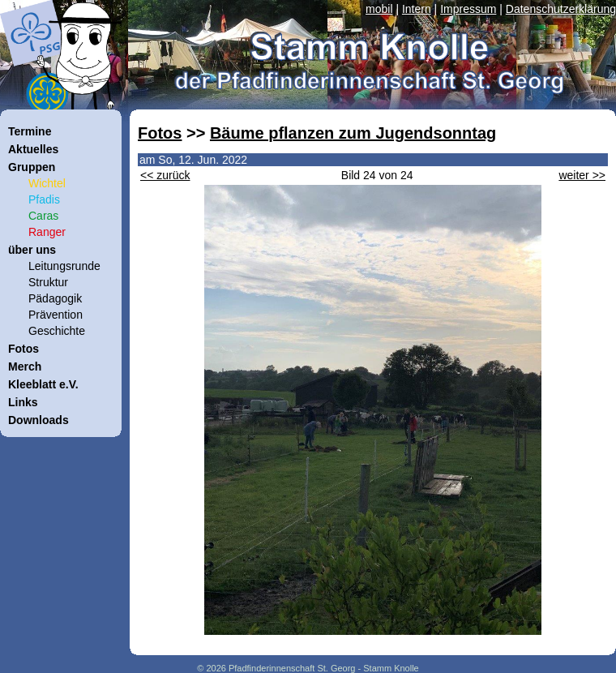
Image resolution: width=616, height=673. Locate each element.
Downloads (38, 420)
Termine (30, 131)
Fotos (160, 133)
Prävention (56, 315)
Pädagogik (55, 298)
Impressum (468, 9)
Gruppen (32, 167)
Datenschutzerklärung (561, 9)
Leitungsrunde (64, 266)
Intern (417, 9)
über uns (32, 250)
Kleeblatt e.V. (43, 384)
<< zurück (165, 175)
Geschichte (57, 331)
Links (23, 402)
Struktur (48, 282)
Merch (25, 367)
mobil (379, 9)
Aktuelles (33, 149)
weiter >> (582, 175)
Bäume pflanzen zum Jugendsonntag (353, 133)
